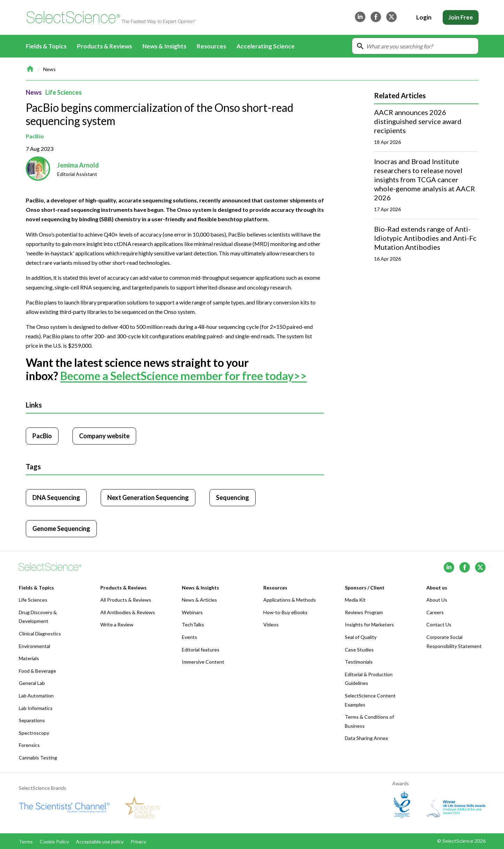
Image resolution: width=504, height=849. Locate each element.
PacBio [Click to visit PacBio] (42, 436)
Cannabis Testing (38, 758)
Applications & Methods (290, 600)
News (49, 69)
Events (189, 637)
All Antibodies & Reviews (128, 612)
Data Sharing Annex (366, 738)
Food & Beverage (37, 671)
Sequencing (232, 497)
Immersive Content (203, 662)
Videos (271, 624)
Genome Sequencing (61, 528)
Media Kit (355, 600)
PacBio (35, 136)
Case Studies (359, 650)
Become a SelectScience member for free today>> (184, 376)
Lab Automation (36, 696)
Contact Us (439, 624)
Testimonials (359, 662)
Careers (435, 612)
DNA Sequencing (56, 497)
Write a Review (117, 624)
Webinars (192, 612)
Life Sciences (64, 92)
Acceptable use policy (100, 842)
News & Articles (199, 600)
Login (424, 17)
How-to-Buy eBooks (285, 612)
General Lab (32, 683)
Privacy (138, 842)
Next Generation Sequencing (148, 497)
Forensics (29, 745)
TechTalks (193, 624)
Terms (26, 842)
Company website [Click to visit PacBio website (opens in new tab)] (104, 436)
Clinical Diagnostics (40, 634)
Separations (32, 720)
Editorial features (201, 650)
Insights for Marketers (369, 624)
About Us (437, 600)
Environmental (34, 646)
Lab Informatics (36, 708)
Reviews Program (364, 612)
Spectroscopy (34, 733)
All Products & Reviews (126, 600)
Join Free (461, 17)
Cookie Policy (54, 842)
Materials (29, 658)
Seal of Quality (361, 637)
